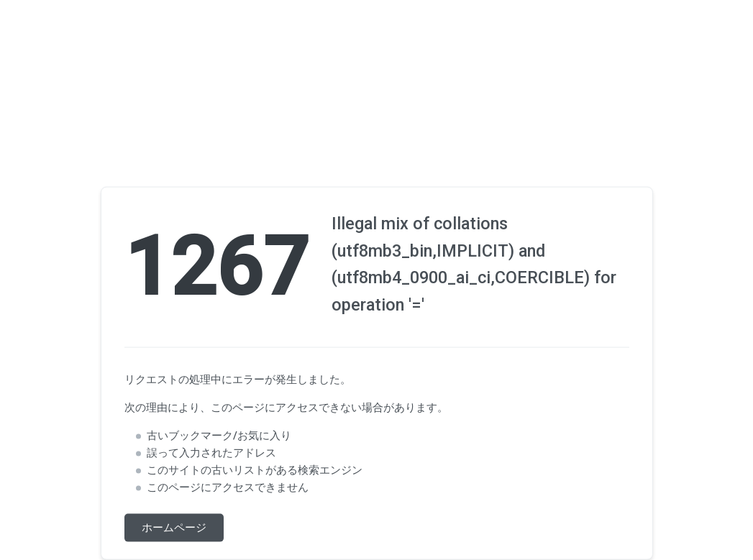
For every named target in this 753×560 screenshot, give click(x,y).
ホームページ (174, 528)
